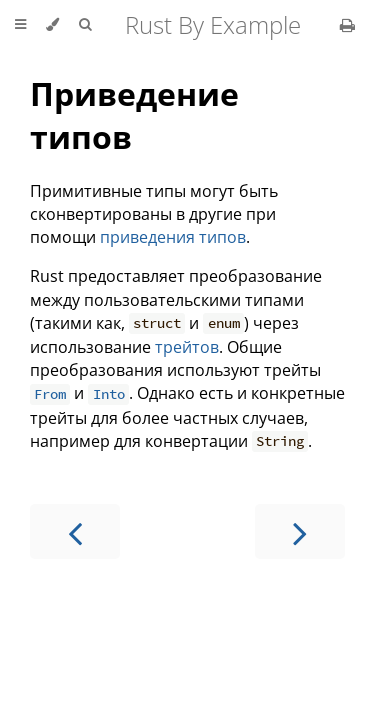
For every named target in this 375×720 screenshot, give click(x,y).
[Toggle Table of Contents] (20, 25)
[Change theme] (52, 25)
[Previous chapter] (75, 531)
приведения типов (173, 237)
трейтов (187, 347)
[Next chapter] (300, 531)
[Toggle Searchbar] (85, 25)
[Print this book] (347, 25)
